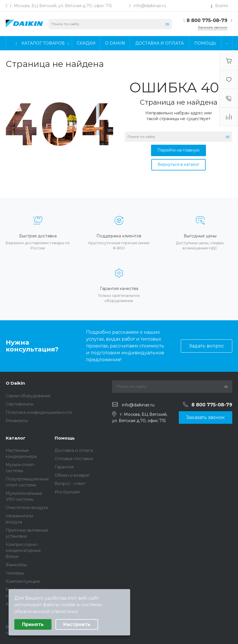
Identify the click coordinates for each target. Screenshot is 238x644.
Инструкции (67, 492)
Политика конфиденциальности (39, 412)
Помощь (65, 438)
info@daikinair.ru (150, 6)
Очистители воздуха (27, 508)
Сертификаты (20, 404)
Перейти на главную (178, 150)
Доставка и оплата (74, 450)
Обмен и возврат (72, 475)
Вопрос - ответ (70, 484)
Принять (33, 624)
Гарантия (64, 467)
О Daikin (15, 383)
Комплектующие (23, 581)
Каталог (16, 438)
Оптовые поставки (74, 459)
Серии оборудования (28, 396)
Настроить (77, 624)
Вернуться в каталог (178, 164)
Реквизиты (17, 421)
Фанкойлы (16, 565)
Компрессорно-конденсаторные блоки (23, 550)
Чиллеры (15, 573)
